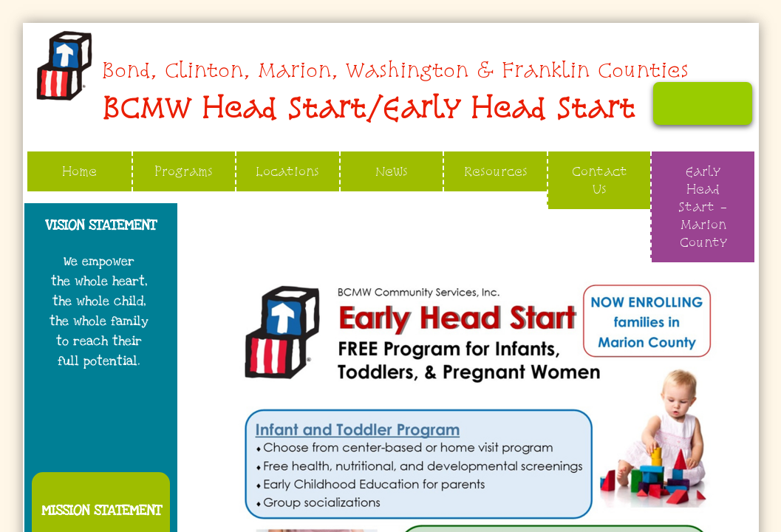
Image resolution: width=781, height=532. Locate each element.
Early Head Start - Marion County (703, 207)
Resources (496, 171)
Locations (287, 171)
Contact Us (600, 180)
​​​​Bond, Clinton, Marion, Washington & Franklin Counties (395, 70)
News (392, 171)
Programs (184, 171)
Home (79, 171)
